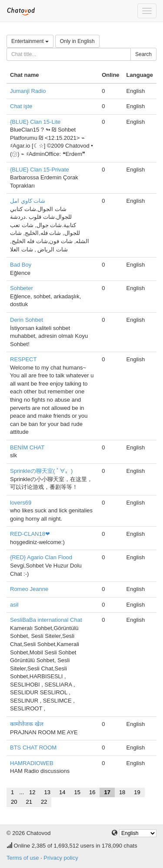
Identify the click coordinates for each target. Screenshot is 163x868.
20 (14, 802)
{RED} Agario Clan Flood (41, 557)
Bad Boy (21, 265)
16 (92, 792)
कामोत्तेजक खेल (27, 724)
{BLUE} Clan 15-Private (40, 170)
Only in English (77, 41)
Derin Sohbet (27, 320)
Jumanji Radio (28, 91)
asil (14, 605)
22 (44, 802)
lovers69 (21, 503)
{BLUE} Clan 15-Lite (35, 122)
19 (137, 792)
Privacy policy (61, 858)
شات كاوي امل (28, 201)
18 (122, 792)
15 (77, 792)
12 (32, 792)
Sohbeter (22, 288)
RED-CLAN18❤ (30, 534)
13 (47, 792)
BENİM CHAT (27, 447)
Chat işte (21, 106)
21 (29, 802)
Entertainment (30, 41)
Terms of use (23, 858)
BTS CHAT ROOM (33, 748)
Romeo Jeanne (29, 589)
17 (107, 792)
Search (143, 54)
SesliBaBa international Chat (46, 620)
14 (62, 792)
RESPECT (23, 359)
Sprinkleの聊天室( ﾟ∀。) (41, 471)
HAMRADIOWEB (32, 763)
